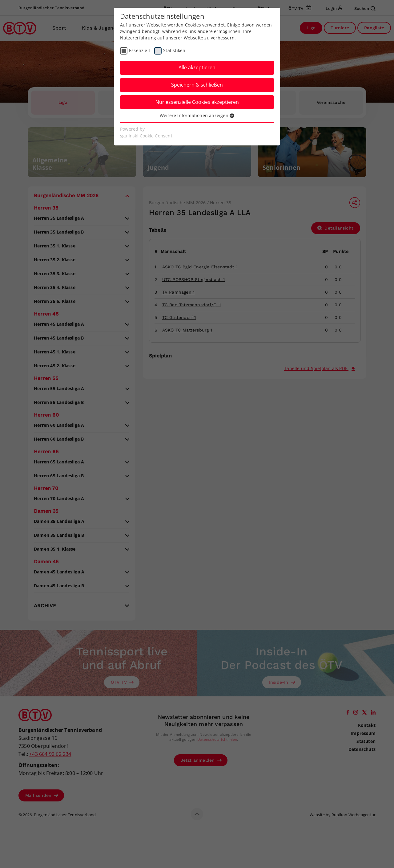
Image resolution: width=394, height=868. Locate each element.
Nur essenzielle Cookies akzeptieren (197, 102)
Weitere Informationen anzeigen (197, 115)
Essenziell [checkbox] (139, 50)
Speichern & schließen (197, 85)
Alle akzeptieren (197, 67)
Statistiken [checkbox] (174, 50)
